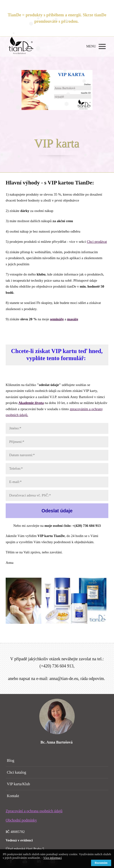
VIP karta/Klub (18, 784)
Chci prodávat (97, 242)
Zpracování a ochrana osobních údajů (34, 811)
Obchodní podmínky (21, 820)
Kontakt (13, 796)
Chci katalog (16, 772)
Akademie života (31, 403)
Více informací (53, 858)
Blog (11, 760)
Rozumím (101, 863)
